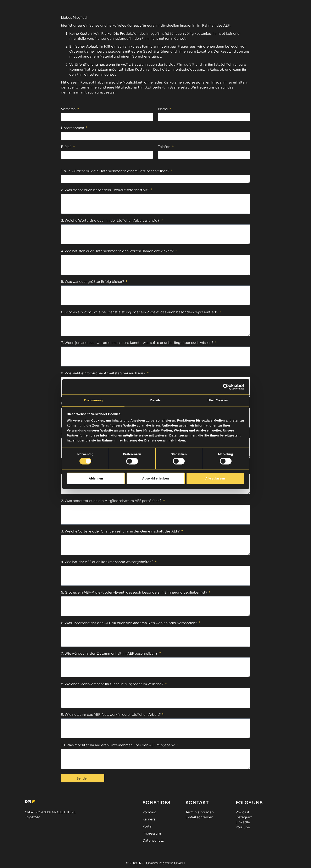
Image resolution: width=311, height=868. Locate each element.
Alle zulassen (215, 478)
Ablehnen (96, 478)
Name (163, 109)
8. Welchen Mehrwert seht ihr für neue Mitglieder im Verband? (113, 684)
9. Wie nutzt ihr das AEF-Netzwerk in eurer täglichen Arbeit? (111, 715)
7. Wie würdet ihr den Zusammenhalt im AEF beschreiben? (110, 654)
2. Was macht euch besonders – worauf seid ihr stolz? (105, 190)
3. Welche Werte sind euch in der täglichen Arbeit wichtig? (111, 221)
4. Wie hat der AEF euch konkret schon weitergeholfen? (108, 562)
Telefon (165, 147)
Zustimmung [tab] (93, 400)
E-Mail (67, 147)
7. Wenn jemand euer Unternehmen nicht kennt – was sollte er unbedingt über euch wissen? (138, 343)
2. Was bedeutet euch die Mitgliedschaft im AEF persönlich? (112, 501)
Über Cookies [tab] (218, 400)
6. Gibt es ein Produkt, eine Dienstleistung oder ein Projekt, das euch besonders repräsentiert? (140, 312)
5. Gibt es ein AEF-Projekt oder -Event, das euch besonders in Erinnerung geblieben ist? (135, 593)
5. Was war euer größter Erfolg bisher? (93, 282)
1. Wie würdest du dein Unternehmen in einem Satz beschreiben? (116, 171)
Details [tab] (156, 400)
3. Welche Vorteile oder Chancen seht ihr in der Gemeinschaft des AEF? (121, 532)
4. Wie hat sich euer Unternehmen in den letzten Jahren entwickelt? (118, 251)
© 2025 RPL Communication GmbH (155, 863)
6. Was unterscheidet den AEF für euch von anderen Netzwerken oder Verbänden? (129, 623)
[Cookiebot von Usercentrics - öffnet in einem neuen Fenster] (226, 387)
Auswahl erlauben (155, 478)
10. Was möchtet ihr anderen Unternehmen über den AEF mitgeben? (118, 745)
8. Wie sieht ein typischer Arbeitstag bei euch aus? (104, 374)
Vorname (69, 109)
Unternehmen (73, 128)
